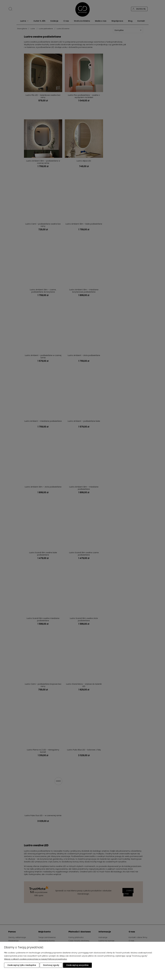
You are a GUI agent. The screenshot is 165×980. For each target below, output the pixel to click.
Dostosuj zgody (51, 965)
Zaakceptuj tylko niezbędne (22, 965)
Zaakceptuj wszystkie (77, 965)
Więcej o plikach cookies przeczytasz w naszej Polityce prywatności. (36, 959)
